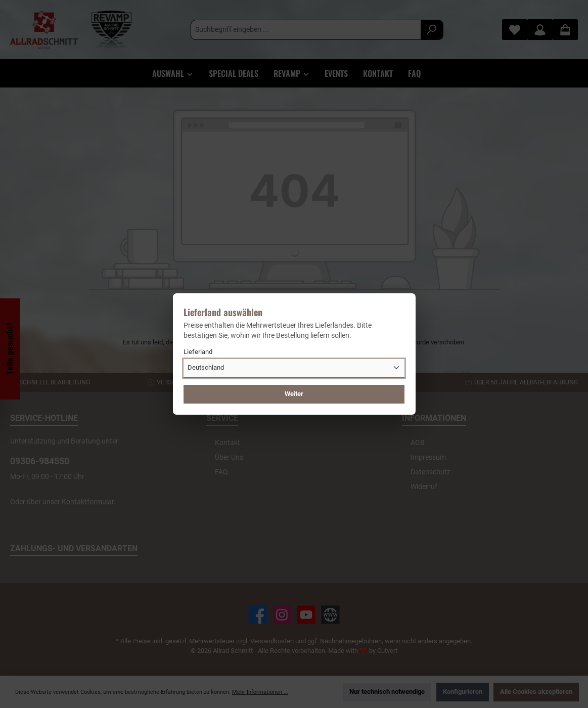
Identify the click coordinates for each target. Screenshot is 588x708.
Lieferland (198, 352)
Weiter (294, 394)
